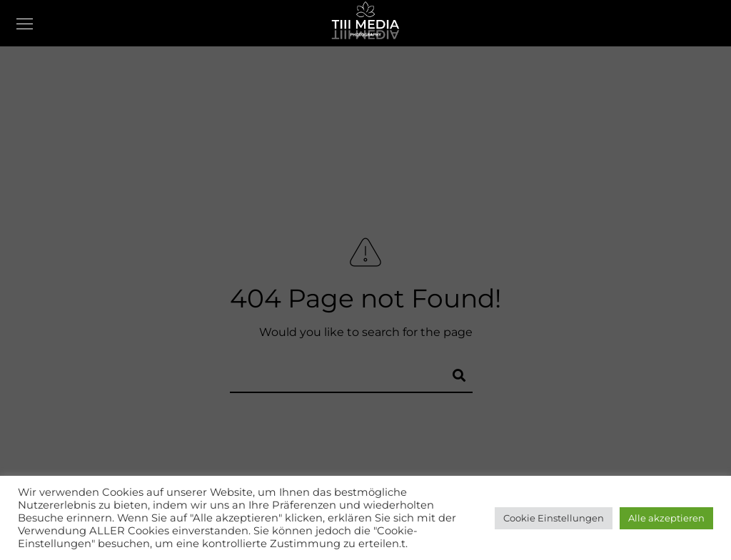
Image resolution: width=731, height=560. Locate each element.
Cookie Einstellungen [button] (554, 518)
